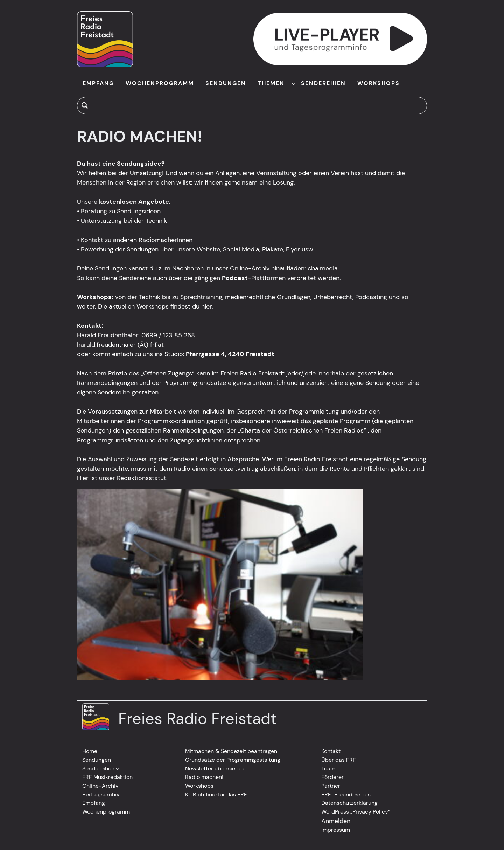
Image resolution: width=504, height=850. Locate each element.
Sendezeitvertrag (234, 469)
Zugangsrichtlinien (196, 440)
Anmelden (336, 821)
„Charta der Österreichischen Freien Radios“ (303, 430)
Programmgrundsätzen (110, 440)
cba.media (323, 268)
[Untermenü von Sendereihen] (118, 769)
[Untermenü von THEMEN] (294, 83)
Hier (83, 478)
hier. (207, 306)
